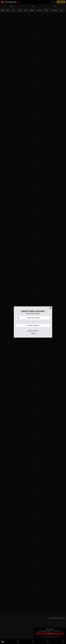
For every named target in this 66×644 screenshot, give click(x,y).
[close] (50, 316)
